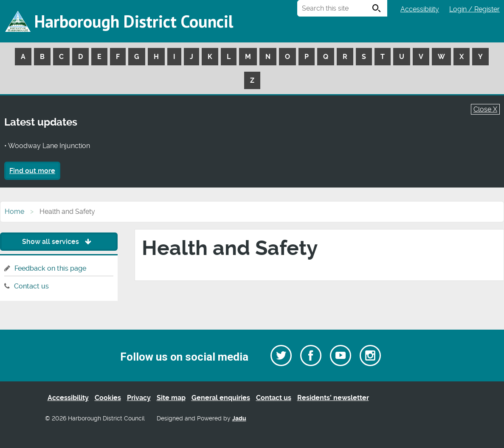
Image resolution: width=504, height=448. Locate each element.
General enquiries (221, 398)
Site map (171, 398)
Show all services (59, 242)
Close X (485, 109)
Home (14, 211)
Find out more (32, 171)
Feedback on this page (50, 268)
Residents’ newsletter (333, 398)
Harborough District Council (134, 21)
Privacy (139, 398)
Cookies (108, 398)
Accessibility (420, 9)
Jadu (239, 419)
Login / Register (474, 9)
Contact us (31, 286)
